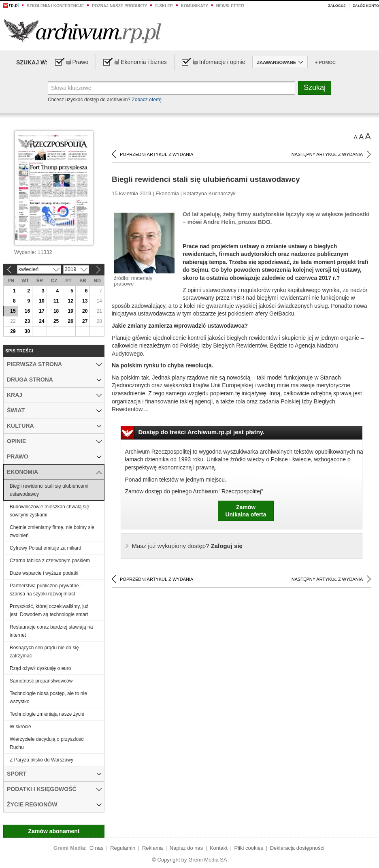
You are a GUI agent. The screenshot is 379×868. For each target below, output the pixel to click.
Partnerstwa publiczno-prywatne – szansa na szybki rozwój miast (46, 590)
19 (70, 311)
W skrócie (20, 727)
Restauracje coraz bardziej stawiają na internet (51, 631)
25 (56, 321)
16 (27, 311)
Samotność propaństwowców (41, 681)
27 (85, 321)
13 (85, 301)
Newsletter (230, 6)
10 (42, 301)
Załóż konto (366, 6)
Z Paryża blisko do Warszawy (42, 760)
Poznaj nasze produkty (119, 6)
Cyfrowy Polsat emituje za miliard (46, 548)
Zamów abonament (54, 831)
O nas (97, 848)
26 (70, 321)
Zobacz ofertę (146, 100)
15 (13, 311)
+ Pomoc (325, 62)
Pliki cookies (249, 848)
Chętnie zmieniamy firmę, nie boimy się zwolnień (52, 531)
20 (85, 311)
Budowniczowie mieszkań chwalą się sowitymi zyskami (49, 511)
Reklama (152, 848)
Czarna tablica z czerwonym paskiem (50, 561)
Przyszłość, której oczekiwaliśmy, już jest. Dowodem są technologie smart (49, 610)
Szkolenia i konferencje (55, 6)
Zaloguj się (187, 546)
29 (13, 331)
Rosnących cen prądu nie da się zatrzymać (44, 652)
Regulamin (123, 848)
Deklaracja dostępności (297, 848)
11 (56, 301)
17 (42, 311)
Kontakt (219, 848)
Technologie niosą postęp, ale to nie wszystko (48, 697)
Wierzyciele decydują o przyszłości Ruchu (47, 743)
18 (56, 311)
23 (27, 321)
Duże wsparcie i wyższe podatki (44, 573)
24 (42, 321)
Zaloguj (337, 6)
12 (70, 301)
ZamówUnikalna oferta (246, 511)
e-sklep (164, 6)
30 (27, 331)
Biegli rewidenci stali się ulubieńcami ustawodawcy (49, 490)
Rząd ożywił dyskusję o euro (40, 668)
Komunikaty (195, 6)
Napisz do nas (186, 848)
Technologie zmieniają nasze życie (47, 714)
